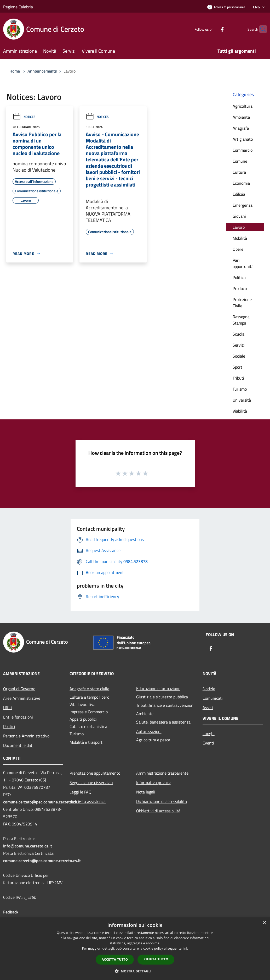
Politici (9, 726)
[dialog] (135, 949)
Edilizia (239, 194)
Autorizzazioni (149, 731)
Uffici (8, 708)
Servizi (239, 345)
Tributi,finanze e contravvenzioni (165, 705)
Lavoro (239, 227)
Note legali (146, 792)
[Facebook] (212, 29)
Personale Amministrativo (26, 736)
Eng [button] (259, 7)
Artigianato (243, 139)
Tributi (238, 378)
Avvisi (208, 708)
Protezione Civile (242, 303)
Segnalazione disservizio (91, 782)
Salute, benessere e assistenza (163, 722)
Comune (240, 161)
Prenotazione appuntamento (95, 773)
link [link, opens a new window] (185, 948)
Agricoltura (243, 106)
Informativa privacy (153, 782)
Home (15, 71)
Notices (24, 117)
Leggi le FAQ (81, 792)
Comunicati (213, 698)
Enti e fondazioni (18, 717)
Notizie (209, 689)
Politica (239, 277)
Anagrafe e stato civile (89, 689)
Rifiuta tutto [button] (156, 959)
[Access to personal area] (226, 7)
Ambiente (241, 117)
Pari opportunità (243, 263)
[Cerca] (261, 29)
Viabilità (240, 411)
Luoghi (209, 733)
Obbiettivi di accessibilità (158, 811)
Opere (238, 249)
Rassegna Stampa (241, 320)
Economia (241, 183)
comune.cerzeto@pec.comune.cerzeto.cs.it (42, 802)
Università (242, 400)
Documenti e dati (18, 745)
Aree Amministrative (22, 698)
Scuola (239, 334)
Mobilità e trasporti (87, 742)
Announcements (42, 71)
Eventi (208, 743)
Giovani (239, 216)
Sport (237, 367)
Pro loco (240, 288)
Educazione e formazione (158, 688)
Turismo (240, 389)
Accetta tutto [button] (115, 959)
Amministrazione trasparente (162, 773)
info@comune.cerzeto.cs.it (28, 846)
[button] (135, 971)
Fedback (11, 912)
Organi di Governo (19, 689)
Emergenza (243, 205)
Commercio (243, 150)
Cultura (239, 172)
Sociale (239, 356)
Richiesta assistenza (88, 801)
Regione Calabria (18, 7)
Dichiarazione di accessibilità (162, 801)
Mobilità (240, 238)
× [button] (264, 923)
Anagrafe (241, 128)
